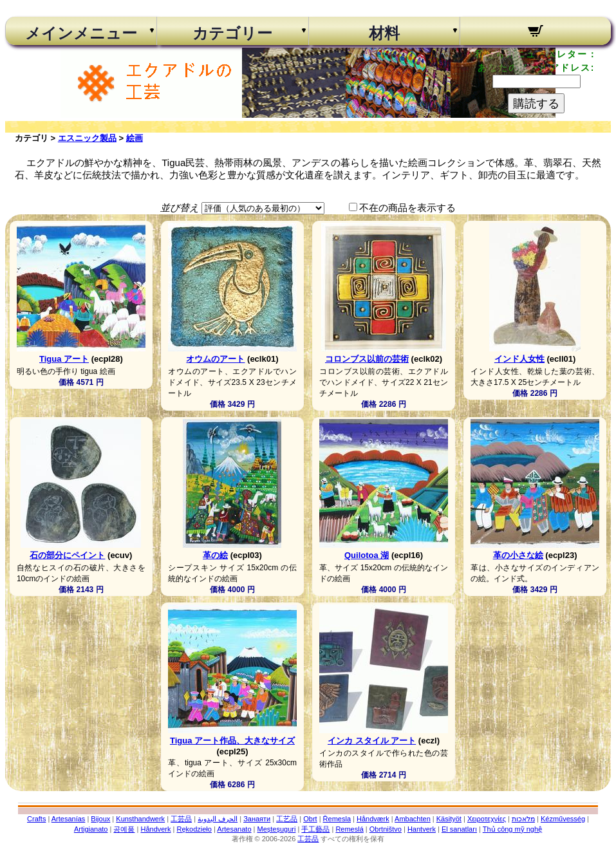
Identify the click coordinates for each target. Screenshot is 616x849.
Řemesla (337, 819)
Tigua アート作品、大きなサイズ (232, 741)
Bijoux (100, 819)
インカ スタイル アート (372, 741)
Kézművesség (563, 819)
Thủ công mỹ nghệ (512, 829)
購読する (536, 104)
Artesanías (69, 819)
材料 (384, 33)
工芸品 (181, 819)
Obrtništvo (386, 829)
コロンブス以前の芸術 (367, 359)
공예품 (124, 829)
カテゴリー (232, 33)
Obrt (310, 819)
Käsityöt (449, 819)
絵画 (135, 138)
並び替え (180, 208)
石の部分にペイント (67, 555)
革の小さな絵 (518, 555)
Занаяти (257, 819)
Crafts (36, 819)
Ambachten (413, 819)
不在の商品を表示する (407, 208)
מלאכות (523, 819)
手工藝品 (315, 829)
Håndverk (155, 829)
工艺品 (287, 819)
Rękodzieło (194, 829)
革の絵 (215, 555)
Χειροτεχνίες (487, 819)
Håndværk (373, 819)
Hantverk (422, 829)
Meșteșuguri (277, 829)
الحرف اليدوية (218, 819)
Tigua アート (64, 359)
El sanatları (459, 829)
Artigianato (91, 829)
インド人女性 (519, 359)
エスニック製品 (87, 138)
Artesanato (234, 829)
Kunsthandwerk (140, 819)
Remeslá (349, 829)
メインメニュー (81, 33)
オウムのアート (215, 359)
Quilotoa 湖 (367, 555)
